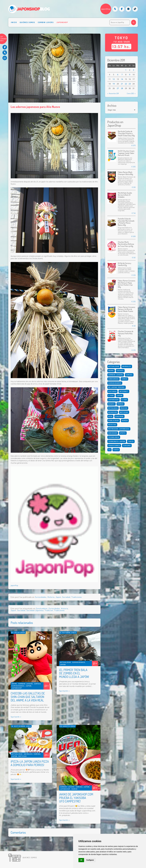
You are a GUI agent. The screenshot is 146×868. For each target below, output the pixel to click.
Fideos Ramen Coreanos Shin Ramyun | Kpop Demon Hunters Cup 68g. (127, 284)
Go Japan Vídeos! (117, 387)
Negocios (113, 412)
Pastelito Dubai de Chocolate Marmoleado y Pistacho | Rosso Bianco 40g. (126, 222)
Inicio (14, 22)
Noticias (23, 756)
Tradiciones (77, 597)
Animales (28, 754)
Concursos (114, 379)
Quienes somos (30, 858)
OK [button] (81, 860)
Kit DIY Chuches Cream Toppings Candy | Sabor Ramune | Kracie (126, 153)
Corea (124, 379)
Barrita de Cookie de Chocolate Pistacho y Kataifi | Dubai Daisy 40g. (126, 133)
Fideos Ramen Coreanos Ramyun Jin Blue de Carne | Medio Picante (127, 309)
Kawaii (111, 404)
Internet (124, 391)
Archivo (112, 106)
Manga (121, 404)
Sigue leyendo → (16, 717)
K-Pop (124, 400)
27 (118, 88)
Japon (58, 597)
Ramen (75, 789)
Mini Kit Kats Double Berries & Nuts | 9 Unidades (125, 195)
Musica (124, 408)
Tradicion (49, 610)
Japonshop (62, 22)
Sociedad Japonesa (35, 610)
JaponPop (14, 585)
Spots (123, 433)
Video (116, 450)
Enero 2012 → (131, 93)
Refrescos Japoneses (119, 429)
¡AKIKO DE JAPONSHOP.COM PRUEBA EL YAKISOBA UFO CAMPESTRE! (76, 798)
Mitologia (113, 408)
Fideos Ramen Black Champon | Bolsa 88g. (126, 173)
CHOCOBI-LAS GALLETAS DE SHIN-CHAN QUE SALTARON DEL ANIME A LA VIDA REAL (28, 697)
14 (122, 79)
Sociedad (66, 597)
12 (114, 79)
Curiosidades (41, 597)
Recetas (112, 425)
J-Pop (111, 395)
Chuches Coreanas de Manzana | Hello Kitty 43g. (126, 333)
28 (122, 88)
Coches (120, 371)
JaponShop (106, 9)
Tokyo (131, 441)
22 (126, 84)
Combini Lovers (46, 22)
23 (130, 84)
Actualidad (66, 662)
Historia (51, 597)
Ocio (110, 416)
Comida (37, 684)
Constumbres (42, 608)
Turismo (127, 445)
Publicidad (114, 420)
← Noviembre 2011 (113, 93)
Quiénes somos (27, 22)
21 (122, 84)
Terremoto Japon (117, 441)
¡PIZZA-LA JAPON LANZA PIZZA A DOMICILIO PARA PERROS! (30, 763)
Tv (109, 450)
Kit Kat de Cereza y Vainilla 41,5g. (125, 264)
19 (114, 84)
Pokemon (119, 416)
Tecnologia (114, 437)
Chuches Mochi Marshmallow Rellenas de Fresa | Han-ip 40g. (126, 244)
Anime (14, 684)
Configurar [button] (90, 860)
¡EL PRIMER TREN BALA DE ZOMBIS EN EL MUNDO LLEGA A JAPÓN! (74, 673)
